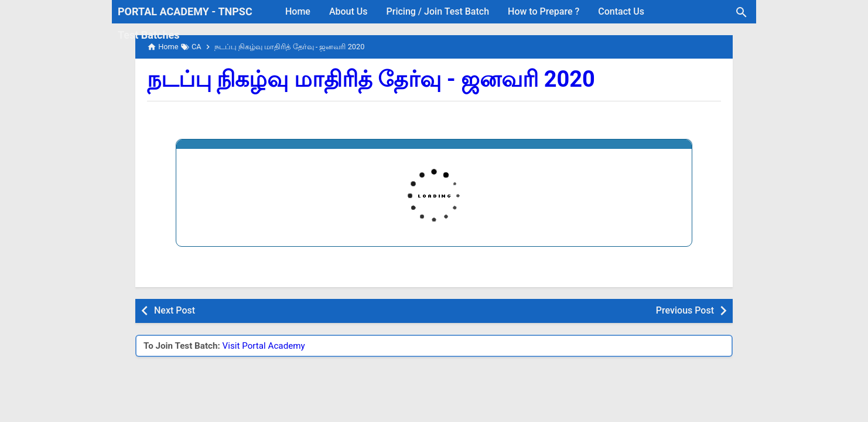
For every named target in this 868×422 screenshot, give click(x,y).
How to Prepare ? (544, 11)
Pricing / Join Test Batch (438, 11)
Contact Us (621, 11)
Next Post (175, 310)
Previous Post (685, 310)
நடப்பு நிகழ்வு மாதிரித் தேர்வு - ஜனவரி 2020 (371, 79)
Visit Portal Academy (264, 346)
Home (298, 11)
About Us (348, 11)
